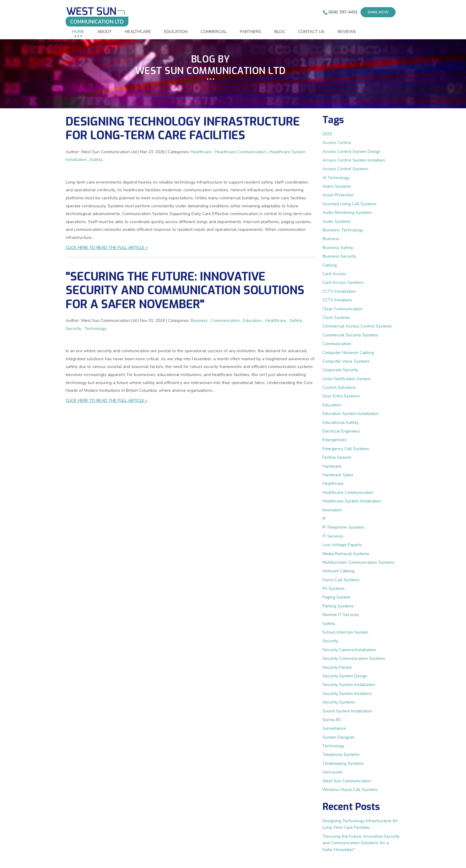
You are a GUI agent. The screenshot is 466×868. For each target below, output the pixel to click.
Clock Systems (336, 318)
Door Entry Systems (341, 396)
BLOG (280, 32)
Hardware (332, 466)
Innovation (332, 510)
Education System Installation (351, 414)
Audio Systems (337, 221)
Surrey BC (332, 720)
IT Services (333, 536)
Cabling (330, 265)
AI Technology (336, 178)
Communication (225, 321)
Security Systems (339, 702)
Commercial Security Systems (350, 335)
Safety (96, 160)
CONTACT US (311, 32)
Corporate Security (340, 370)
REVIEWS (347, 32)
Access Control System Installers (354, 160)
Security (73, 329)
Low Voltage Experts (342, 545)
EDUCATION (176, 32)
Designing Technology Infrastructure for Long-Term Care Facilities (183, 129)
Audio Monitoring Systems (347, 213)
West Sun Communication (347, 781)
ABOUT (104, 32)
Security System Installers (347, 694)
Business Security (339, 256)
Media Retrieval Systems (346, 554)
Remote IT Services (341, 615)
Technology (95, 329)
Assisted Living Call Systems (349, 204)
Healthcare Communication (240, 152)
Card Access (334, 274)
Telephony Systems (341, 755)
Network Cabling (338, 571)
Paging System (336, 597)
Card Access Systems (343, 282)
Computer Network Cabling (348, 353)
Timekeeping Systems (343, 763)
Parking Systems (338, 606)
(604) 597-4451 (343, 12)
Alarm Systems (337, 186)
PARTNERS (251, 32)
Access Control (337, 143)
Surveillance (334, 728)
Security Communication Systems (354, 658)
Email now (378, 12)
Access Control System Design (352, 152)
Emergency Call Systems (346, 449)
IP (324, 519)
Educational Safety (340, 423)
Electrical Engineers (341, 431)
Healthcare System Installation (352, 501)
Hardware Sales (338, 475)
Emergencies (334, 440)
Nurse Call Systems (341, 580)
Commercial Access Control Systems (357, 326)
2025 (327, 134)
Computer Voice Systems (346, 361)
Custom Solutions (339, 387)
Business (199, 321)
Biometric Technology (343, 230)
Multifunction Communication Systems (358, 562)
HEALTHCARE (138, 32)
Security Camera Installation (349, 650)
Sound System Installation (347, 711)
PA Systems (334, 589)
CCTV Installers (337, 300)
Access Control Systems (345, 169)
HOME (78, 32)
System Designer (339, 737)
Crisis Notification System (347, 379)
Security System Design (345, 676)
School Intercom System (345, 632)
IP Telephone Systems (343, 527)
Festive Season (337, 457)
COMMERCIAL (214, 32)
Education (252, 321)
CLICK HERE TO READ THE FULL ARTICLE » (107, 248)
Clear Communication (343, 309)
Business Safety (338, 248)
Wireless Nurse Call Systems (350, 790)
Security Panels (337, 667)
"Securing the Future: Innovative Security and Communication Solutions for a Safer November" (185, 290)
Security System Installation (349, 685)
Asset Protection (338, 195)
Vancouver (333, 772)
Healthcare (201, 152)
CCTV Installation (339, 291)
